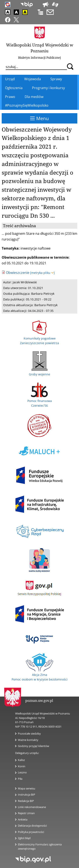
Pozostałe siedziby (29, 734)
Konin (22, 766)
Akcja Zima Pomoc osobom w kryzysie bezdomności (40, 675)
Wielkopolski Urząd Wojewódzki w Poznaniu (40, 48)
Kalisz (21, 760)
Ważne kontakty (28, 740)
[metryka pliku (42, 273)
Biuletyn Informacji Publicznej (39, 58)
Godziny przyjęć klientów (33, 746)
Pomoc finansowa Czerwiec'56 (40, 401)
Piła (20, 779)
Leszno (22, 772)
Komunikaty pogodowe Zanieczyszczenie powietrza (39, 338)
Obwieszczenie (18, 273)
